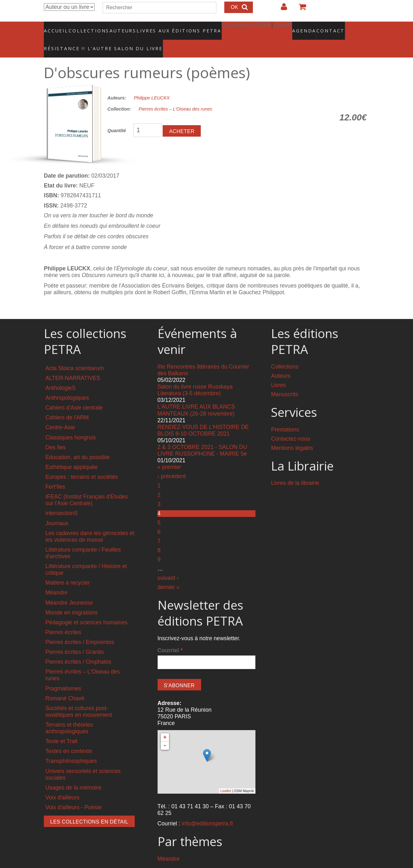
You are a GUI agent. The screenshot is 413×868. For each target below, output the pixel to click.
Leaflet (226, 777)
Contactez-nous (291, 425)
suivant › (168, 564)
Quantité (117, 117)
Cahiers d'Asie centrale (74, 394)
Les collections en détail (89, 808)
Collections (87, 27)
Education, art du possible (78, 444)
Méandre (56, 579)
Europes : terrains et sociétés (82, 464)
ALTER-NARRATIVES (73, 365)
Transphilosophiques (71, 748)
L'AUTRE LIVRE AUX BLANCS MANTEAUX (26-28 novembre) (196, 397)
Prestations (285, 416)
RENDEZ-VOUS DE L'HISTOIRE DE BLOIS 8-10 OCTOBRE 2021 (203, 417)
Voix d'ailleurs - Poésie (73, 794)
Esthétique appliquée (71, 454)
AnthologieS (61, 375)
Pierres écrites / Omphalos (78, 648)
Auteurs (119, 27)
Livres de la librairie (295, 470)
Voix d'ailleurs (62, 784)
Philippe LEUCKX (152, 85)
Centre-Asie (60, 414)
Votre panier (300, 9)
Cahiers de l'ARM (67, 404)
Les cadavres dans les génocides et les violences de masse (90, 523)
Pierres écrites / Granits (75, 639)
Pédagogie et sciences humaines (86, 609)
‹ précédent (172, 463)
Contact (308, 27)
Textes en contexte (69, 738)
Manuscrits (284, 381)
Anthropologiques (67, 384)
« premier (169, 454)
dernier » (169, 573)
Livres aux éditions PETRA (166, 27)
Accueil (56, 27)
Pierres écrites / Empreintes (80, 629)
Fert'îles (55, 473)
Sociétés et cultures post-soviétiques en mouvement (79, 698)
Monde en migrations (71, 599)
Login (281, 9)
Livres (278, 372)
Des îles (56, 434)
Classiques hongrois (71, 424)
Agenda (282, 27)
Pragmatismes (63, 675)
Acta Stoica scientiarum (75, 355)
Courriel (170, 637)
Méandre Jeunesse (69, 589)
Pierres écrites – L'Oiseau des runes (175, 96)
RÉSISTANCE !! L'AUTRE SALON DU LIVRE (88, 38)
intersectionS (62, 500)
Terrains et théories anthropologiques (69, 715)
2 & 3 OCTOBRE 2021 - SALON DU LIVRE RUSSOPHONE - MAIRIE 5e (202, 437)
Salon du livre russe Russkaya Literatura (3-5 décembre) (195, 377)
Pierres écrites (63, 619)
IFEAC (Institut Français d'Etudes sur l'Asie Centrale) (87, 487)
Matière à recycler (68, 569)
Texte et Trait (61, 728)
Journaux (57, 510)
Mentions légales (292, 435)
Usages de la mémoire (73, 774)
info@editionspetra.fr (208, 810)
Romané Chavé (65, 685)
